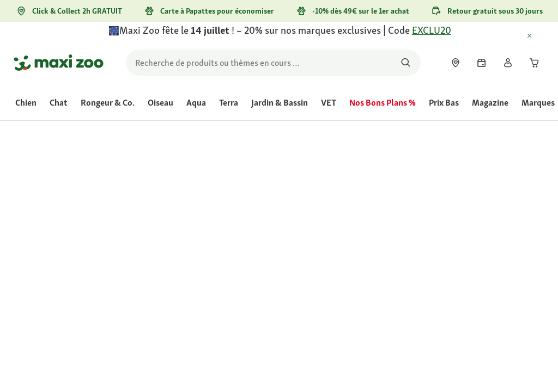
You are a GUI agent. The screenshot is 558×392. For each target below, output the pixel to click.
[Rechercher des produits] (406, 63)
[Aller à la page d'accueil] (59, 63)
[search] (273, 63)
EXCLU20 (432, 30)
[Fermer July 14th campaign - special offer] (539, 36)
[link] (456, 63)
